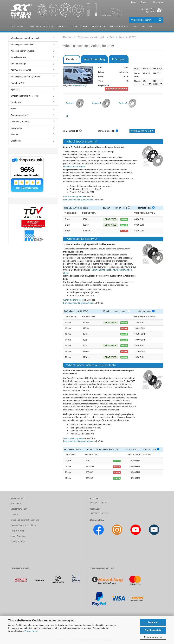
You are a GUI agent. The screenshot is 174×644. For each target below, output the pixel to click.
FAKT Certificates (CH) (41, 26)
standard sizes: (145, 208)
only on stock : (71, 131)
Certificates (18, 26)
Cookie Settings (18, 542)
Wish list (158, 2)
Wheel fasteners (19, 57)
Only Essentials (153, 630)
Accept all (153, 622)
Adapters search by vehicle (23, 51)
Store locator (79, 26)
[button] (133, 2)
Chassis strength (19, 64)
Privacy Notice (31, 631)
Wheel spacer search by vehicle (25, 38)
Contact (14, 514)
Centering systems (19, 115)
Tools (13, 109)
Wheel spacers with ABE (22, 45)
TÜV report (119, 59)
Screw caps (16, 128)
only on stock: (121, 208)
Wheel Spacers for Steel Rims (25, 96)
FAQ (135, 26)
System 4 (102, 103)
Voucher (15, 134)
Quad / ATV (16, 102)
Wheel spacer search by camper (26, 77)
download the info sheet (74, 167)
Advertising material (20, 121)
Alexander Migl (80, 85)
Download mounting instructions (78, 200)
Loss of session (18, 536)
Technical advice (119, 26)
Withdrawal (16, 503)
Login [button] (144, 2)
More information (153, 637)
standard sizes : (107, 131)
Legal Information (19, 509)
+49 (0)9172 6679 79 (99, 513)
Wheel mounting (94, 59)
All (67, 116)
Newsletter (98, 26)
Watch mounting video (73, 197)
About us (147, 26)
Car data (72, 59)
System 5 (128, 103)
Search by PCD (18, 83)
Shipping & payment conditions (25, 520)
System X (15, 90)
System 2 (75, 103)
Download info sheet (101, 270)
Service (62, 26)
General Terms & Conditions (23, 525)
